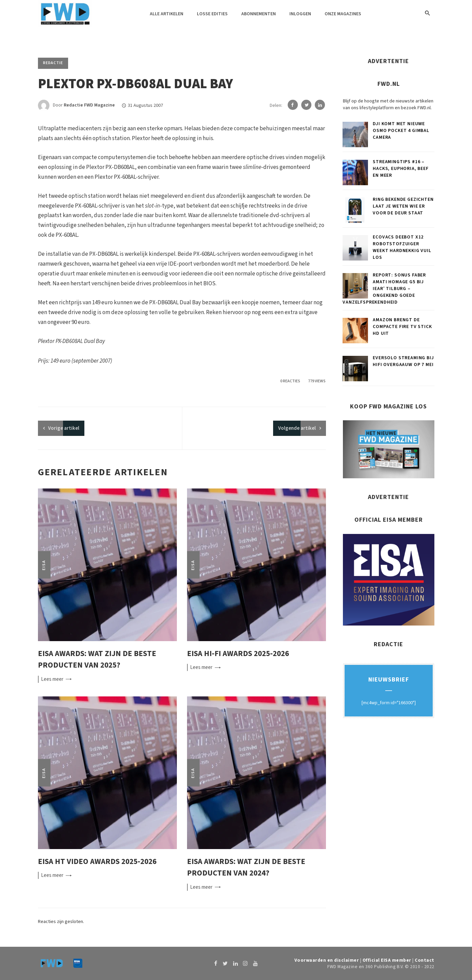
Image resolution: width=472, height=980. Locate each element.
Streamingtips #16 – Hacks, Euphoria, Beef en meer (401, 169)
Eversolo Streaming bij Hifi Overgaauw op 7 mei (403, 361)
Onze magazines (343, 14)
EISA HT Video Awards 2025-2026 (97, 861)
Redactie (53, 63)
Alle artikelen (167, 14)
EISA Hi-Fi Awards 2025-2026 (238, 654)
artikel (64, 428)
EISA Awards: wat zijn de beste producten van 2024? (246, 867)
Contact (425, 960)
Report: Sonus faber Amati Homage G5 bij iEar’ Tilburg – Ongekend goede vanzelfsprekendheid (384, 289)
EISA (44, 565)
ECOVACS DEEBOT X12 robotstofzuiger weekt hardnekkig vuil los (402, 247)
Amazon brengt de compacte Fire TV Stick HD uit (402, 327)
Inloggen (300, 14)
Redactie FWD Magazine (89, 105)
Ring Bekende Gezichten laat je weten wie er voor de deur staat (403, 206)
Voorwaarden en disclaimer (327, 960)
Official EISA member (387, 960)
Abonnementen (259, 14)
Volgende (297, 428)
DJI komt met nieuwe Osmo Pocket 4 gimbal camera (401, 131)
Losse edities (212, 14)
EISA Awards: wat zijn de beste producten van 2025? (97, 659)
